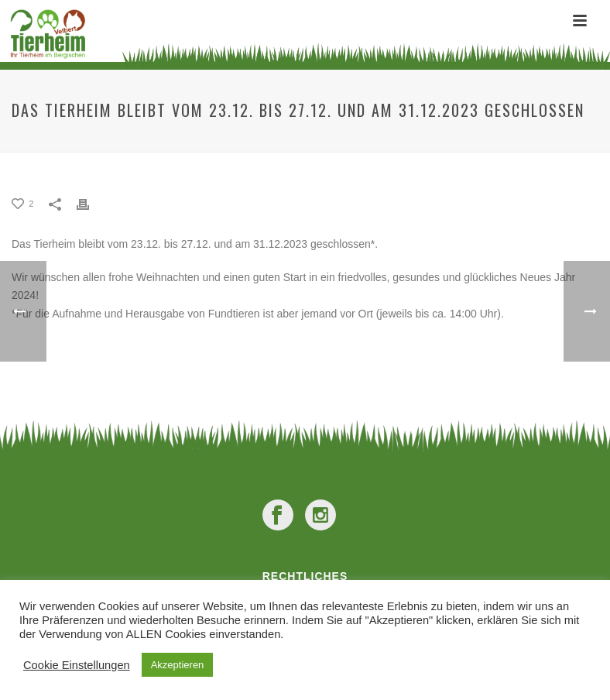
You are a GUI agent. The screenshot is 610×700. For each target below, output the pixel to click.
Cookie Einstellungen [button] (77, 665)
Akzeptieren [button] (178, 665)
